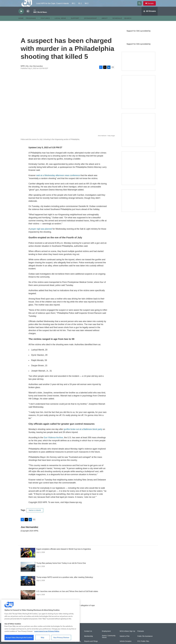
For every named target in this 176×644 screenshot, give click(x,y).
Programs (31, 23)
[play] (21, 16)
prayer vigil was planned (41, 234)
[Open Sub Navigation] (38, 23)
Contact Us (88, 636)
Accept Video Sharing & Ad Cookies (19, 638)
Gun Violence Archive (53, 443)
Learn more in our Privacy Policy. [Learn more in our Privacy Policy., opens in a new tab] (47, 631)
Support (75, 23)
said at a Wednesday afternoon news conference (58, 180)
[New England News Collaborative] (139, 173)
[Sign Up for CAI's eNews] (139, 135)
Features (45, 23)
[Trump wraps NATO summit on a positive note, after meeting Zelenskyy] (28, 586)
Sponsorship (90, 23)
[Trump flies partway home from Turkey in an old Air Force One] (28, 572)
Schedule (117, 23)
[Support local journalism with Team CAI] (139, 66)
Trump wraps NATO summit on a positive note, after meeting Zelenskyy (65, 582)
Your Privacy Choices (61, 638)
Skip (43, 638)
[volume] (28, 16)
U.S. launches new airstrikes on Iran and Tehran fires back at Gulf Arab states (67, 596)
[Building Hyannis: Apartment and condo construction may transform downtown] (139, 206)
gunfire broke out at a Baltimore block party (83, 434)
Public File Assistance (145, 641)
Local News (60, 23)
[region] (40, 621)
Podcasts (141, 636)
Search (128, 23)
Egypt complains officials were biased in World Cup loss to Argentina (64, 554)
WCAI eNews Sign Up (127, 636)
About (105, 23)
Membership (89, 641)
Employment (106, 636)
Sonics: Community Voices (109, 642)
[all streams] (150, 16)
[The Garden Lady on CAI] (139, 97)
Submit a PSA (125, 641)
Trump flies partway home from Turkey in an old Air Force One (61, 568)
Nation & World (35, 515)
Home (21, 23)
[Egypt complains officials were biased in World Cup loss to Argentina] (28, 558)
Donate (152, 6)
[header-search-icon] (141, 6)
